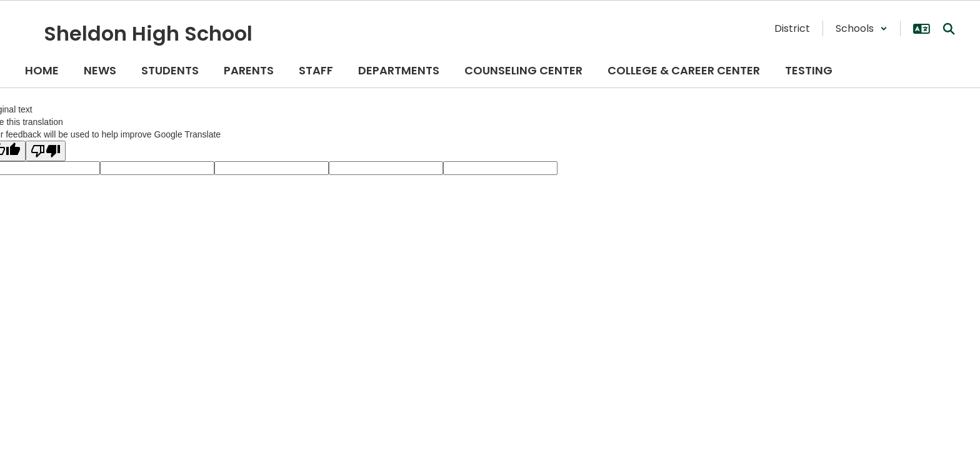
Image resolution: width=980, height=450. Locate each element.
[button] (862, 28)
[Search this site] (949, 29)
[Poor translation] (46, 151)
